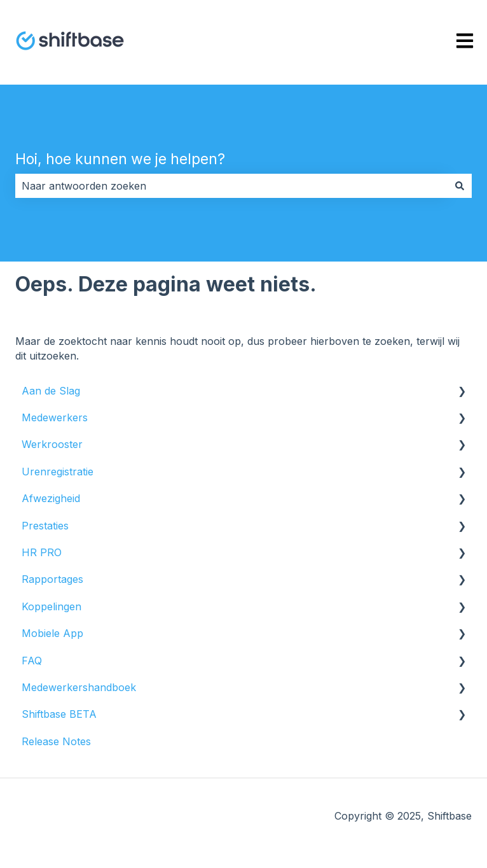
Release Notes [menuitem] (56, 741)
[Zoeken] (460, 186)
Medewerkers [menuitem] (55, 417)
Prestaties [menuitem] (45, 526)
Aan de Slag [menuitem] (51, 391)
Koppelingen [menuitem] (51, 606)
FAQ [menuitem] (32, 661)
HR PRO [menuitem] (42, 552)
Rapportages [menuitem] (52, 579)
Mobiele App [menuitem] (52, 633)
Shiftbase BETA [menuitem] (59, 714)
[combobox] (231, 186)
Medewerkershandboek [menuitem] (79, 687)
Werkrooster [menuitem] (52, 444)
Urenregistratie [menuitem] (58, 472)
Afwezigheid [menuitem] (51, 498)
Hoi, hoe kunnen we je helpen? (120, 159)
